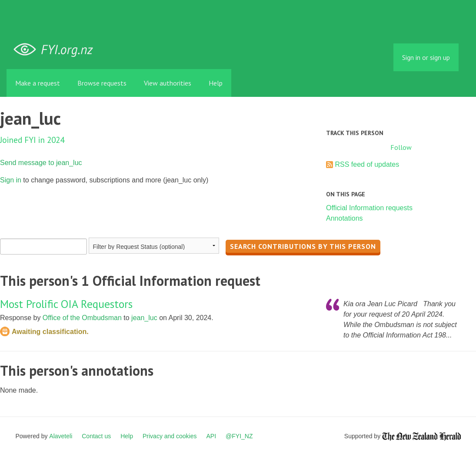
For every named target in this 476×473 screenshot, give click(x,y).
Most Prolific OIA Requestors (66, 304)
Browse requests (102, 83)
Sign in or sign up (426, 57)
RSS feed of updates (367, 164)
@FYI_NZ (239, 436)
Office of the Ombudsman (82, 318)
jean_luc (144, 318)
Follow (401, 147)
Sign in (11, 180)
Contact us (96, 436)
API (211, 436)
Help (216, 83)
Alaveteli (61, 436)
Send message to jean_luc (41, 163)
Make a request (38, 83)
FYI (57, 50)
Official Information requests (369, 208)
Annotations (345, 218)
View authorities (168, 83)
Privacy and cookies (170, 436)
